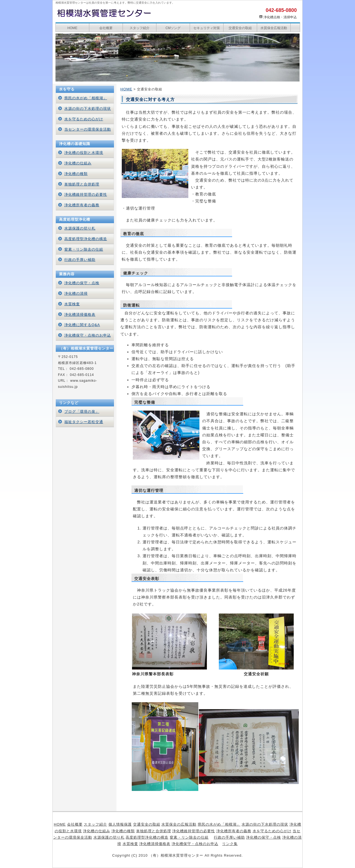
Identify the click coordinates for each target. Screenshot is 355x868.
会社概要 (106, 28)
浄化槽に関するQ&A (82, 325)
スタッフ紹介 (140, 28)
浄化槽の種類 (76, 174)
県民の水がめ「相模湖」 (86, 98)
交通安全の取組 (240, 28)
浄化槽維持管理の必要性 (86, 194)
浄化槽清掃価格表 (80, 315)
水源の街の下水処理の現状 (88, 109)
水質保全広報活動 (274, 28)
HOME (72, 28)
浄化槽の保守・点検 (82, 283)
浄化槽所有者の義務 (82, 205)
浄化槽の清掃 (76, 293)
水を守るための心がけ (84, 119)
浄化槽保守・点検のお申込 (88, 335)
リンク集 (230, 844)
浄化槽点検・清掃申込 (280, 17)
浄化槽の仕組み (78, 163)
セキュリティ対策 (207, 28)
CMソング (173, 28)
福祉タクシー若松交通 (84, 422)
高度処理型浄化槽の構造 (86, 239)
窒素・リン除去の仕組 (84, 249)
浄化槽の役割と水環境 (84, 153)
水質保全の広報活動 (179, 824)
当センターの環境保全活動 (88, 129)
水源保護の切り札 (80, 228)
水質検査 (72, 304)
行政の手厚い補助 (80, 260)
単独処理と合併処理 (82, 184)
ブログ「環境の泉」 (82, 412)
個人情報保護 (120, 824)
